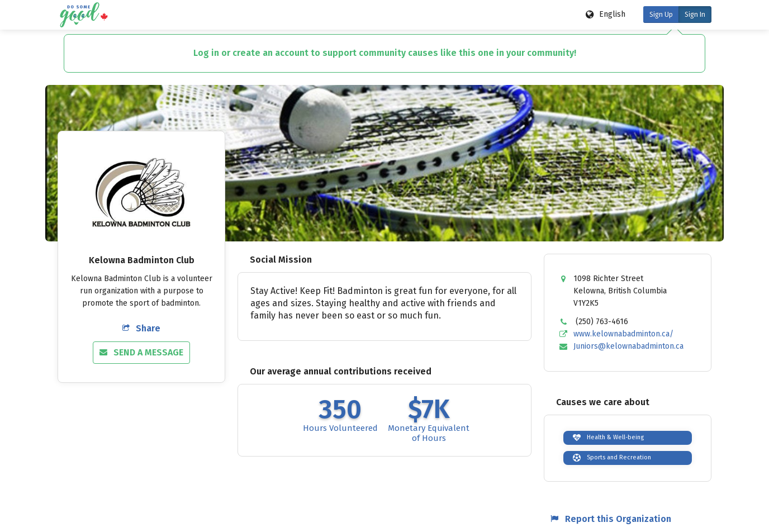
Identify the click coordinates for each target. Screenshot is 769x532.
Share (141, 328)
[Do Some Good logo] (84, 15)
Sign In (695, 15)
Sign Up (661, 15)
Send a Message (141, 352)
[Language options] (606, 15)
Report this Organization (611, 519)
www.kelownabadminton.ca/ (623, 334)
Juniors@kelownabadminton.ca (628, 346)
